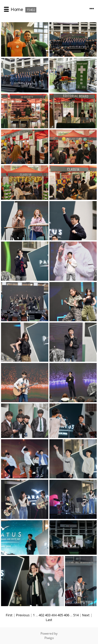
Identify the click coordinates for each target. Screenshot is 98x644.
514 (76, 615)
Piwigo (49, 638)
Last (49, 620)
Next (86, 615)
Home (17, 9)
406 (67, 615)
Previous (23, 615)
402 (41, 615)
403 (48, 615)
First (9, 615)
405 (60, 615)
